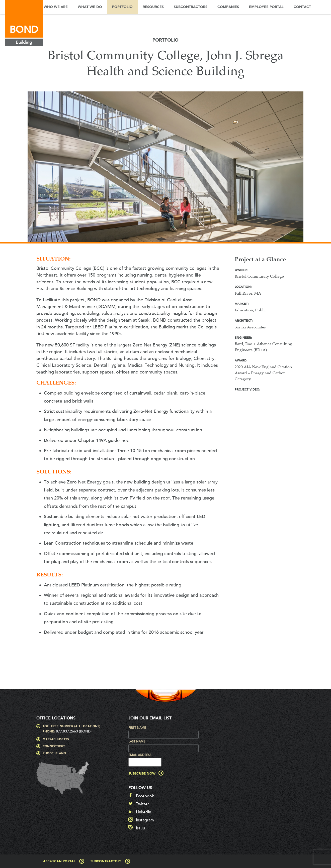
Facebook (145, 796)
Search (323, 7)
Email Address (140, 755)
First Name (137, 728)
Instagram (145, 820)
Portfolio (122, 7)
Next (312, 169)
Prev (19, 169)
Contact (302, 7)
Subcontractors (191, 7)
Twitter (142, 804)
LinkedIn (144, 812)
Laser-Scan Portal (58, 861)
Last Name (137, 741)
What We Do (90, 7)
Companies (228, 7)
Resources (153, 7)
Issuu (140, 828)
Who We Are (56, 7)
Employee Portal (266, 7)
